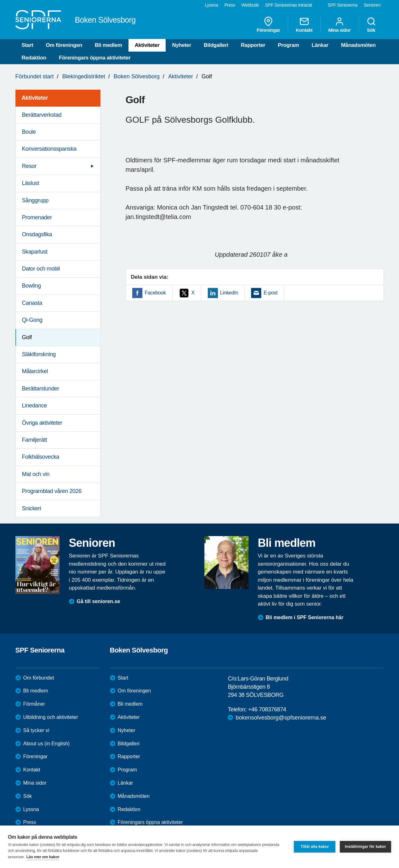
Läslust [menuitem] (31, 183)
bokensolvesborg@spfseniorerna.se (281, 718)
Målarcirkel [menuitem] (35, 371)
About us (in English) (47, 744)
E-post (271, 293)
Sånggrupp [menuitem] (35, 200)
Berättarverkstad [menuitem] (42, 115)
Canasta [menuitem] (32, 303)
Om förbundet (39, 678)
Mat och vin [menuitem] (36, 474)
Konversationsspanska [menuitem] (49, 149)
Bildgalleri (216, 45)
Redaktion (34, 58)
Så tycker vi (36, 730)
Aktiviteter (147, 45)
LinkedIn (229, 293)
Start (28, 45)
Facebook (155, 293)
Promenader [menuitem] (37, 217)
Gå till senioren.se (99, 601)
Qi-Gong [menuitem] (32, 320)
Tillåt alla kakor (315, 847)
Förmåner (34, 704)
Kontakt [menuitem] (304, 25)
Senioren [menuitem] (372, 5)
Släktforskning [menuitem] (39, 354)
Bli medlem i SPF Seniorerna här (305, 617)
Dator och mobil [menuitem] (41, 269)
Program (288, 45)
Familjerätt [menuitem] (35, 440)
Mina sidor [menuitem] (339, 25)
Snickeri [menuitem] (32, 508)
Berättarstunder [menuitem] (41, 389)
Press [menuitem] (230, 5)
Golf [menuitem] (27, 337)
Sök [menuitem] (371, 25)
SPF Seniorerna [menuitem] (343, 5)
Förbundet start (35, 76)
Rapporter (253, 45)
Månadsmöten (358, 45)
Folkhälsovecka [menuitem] (41, 457)
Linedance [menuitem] (34, 406)
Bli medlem (108, 45)
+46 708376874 (267, 709)
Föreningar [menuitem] (268, 25)
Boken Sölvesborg (137, 76)
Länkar (320, 45)
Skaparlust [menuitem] (35, 252)
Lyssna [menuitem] (212, 5)
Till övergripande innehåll (0, 0)
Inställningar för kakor (365, 847)
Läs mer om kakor (43, 857)
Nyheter (182, 45)
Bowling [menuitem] (31, 286)
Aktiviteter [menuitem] (35, 98)
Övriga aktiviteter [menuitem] (42, 423)
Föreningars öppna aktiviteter (95, 58)
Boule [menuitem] (29, 132)
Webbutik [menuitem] (250, 5)
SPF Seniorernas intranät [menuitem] (289, 5)
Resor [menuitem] (29, 166)
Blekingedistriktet (84, 76)
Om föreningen (64, 45)
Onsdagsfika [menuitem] (37, 234)
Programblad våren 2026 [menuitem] (52, 491)
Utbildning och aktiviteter (51, 717)
